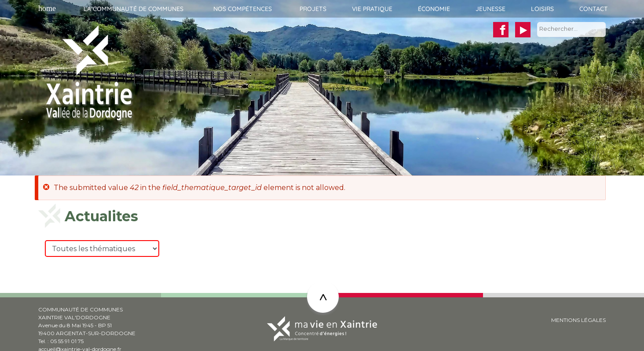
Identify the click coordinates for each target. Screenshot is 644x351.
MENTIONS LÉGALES (578, 320)
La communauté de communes (134, 9)
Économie (434, 9)
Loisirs (542, 9)
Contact (594, 9)
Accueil (46, 9)
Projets (313, 9)
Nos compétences (243, 9)
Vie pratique (372, 9)
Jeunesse (490, 9)
